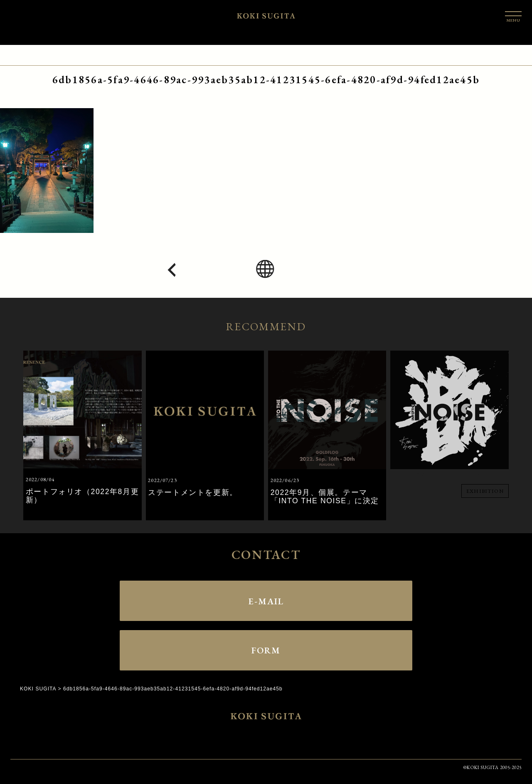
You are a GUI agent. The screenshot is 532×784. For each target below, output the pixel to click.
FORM (266, 650)
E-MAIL (266, 601)
